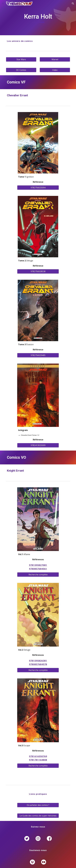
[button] (3, 3)
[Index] (55, 70)
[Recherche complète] (38, 575)
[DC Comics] (21, 70)
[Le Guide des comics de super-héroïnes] (38, 816)
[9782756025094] (38, 188)
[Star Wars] (21, 59)
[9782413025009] (38, 445)
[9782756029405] (38, 355)
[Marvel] (55, 59)
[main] (38, 18)
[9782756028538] (38, 271)
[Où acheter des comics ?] (38, 805)
